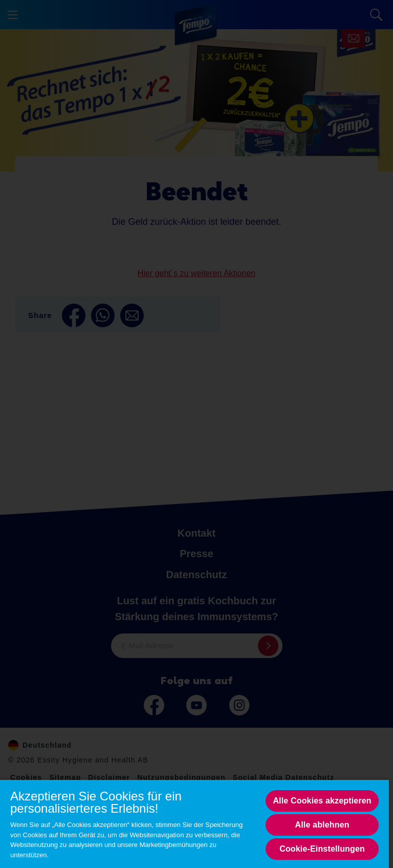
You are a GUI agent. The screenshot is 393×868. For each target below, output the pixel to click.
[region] (194, 823)
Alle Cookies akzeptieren (322, 801)
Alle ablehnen (322, 825)
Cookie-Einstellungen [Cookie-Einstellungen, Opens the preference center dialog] (322, 849)
